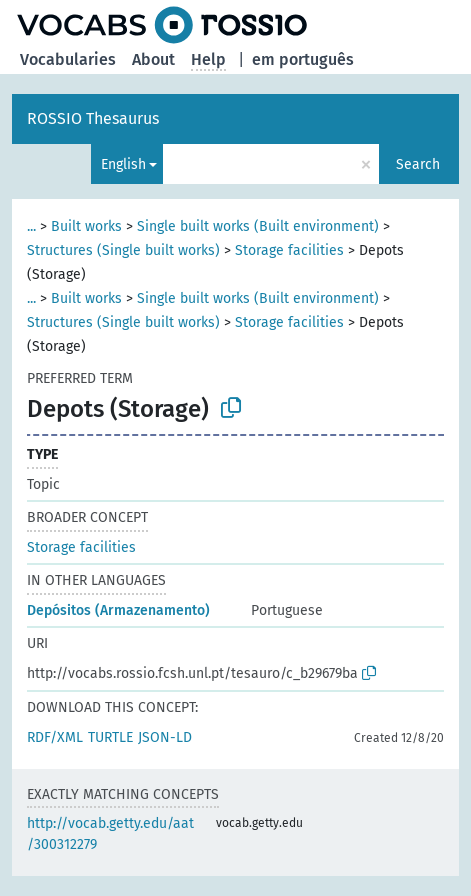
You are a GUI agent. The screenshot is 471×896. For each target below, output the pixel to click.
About (153, 59)
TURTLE (110, 737)
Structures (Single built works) (123, 250)
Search (418, 164)
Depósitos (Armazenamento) (118, 610)
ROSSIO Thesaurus (93, 118)
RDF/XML (55, 737)
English (123, 164)
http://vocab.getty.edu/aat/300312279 (110, 834)
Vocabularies (68, 59)
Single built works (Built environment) (258, 226)
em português (303, 59)
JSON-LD (165, 737)
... (31, 226)
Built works (86, 226)
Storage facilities (289, 250)
